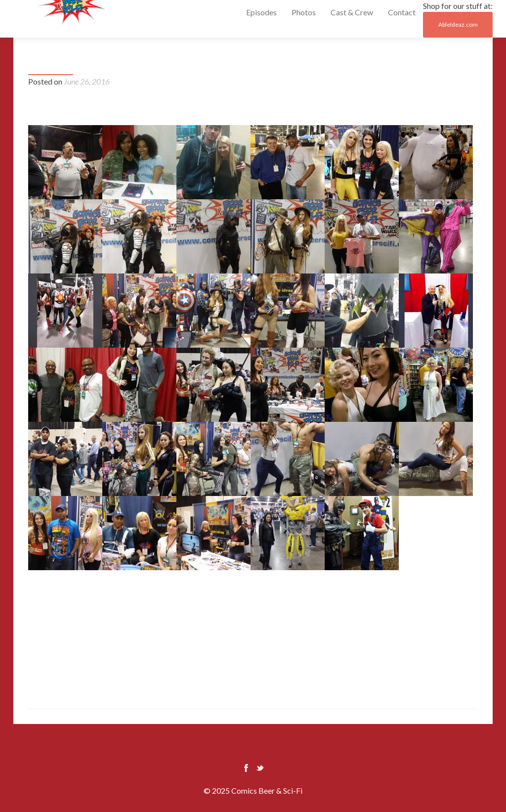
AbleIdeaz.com (458, 24)
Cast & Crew (352, 12)
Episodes (261, 12)
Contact (402, 12)
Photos (304, 12)
